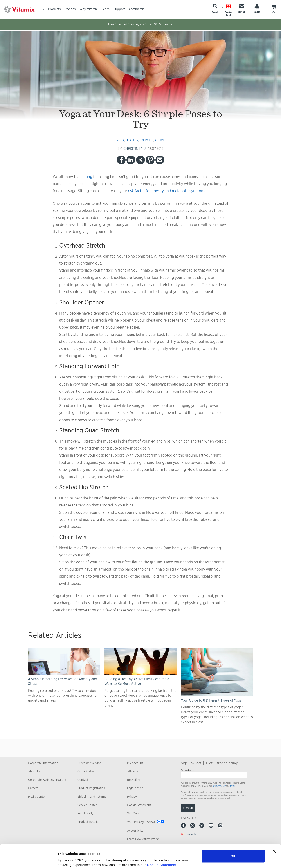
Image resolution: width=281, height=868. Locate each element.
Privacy (132, 797)
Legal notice (135, 788)
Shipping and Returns (92, 797)
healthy (132, 140)
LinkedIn (131, 160)
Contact (83, 780)
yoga (121, 140)
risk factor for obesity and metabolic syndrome (167, 191)
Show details (230, 859)
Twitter (140, 160)
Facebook (121, 160)
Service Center (87, 805)
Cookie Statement (162, 842)
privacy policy (219, 786)
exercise (146, 140)
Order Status (86, 771)
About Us (34, 771)
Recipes (70, 9)
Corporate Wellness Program (47, 780)
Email (160, 160)
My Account (135, 763)
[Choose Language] (228, 10)
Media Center (37, 797)
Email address (187, 770)
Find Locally (85, 813)
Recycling (134, 780)
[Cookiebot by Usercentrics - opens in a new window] (28, 859)
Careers (33, 788)
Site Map (133, 813)
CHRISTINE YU (134, 149)
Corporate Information (43, 763)
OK (233, 833)
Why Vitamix (88, 9)
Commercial (137, 9)
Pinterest (150, 160)
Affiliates (133, 771)
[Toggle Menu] (44, 9)
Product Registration (91, 788)
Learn (105, 9)
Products (54, 9)
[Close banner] (274, 828)
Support (119, 9)
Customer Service (89, 763)
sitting (87, 177)
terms (233, 786)
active (160, 140)
